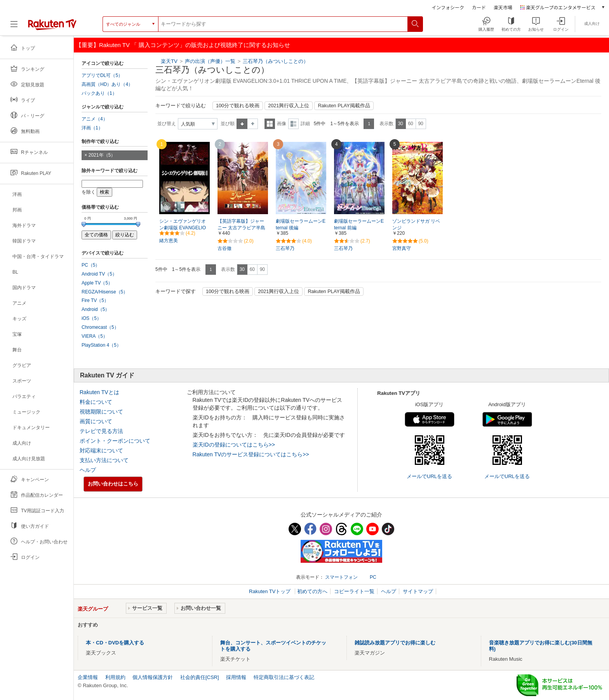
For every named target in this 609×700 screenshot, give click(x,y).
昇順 (242, 124)
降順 (253, 124)
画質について (96, 421)
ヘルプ (88, 470)
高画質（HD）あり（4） (107, 84)
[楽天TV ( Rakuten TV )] (52, 24)
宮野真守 (402, 248)
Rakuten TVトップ (271, 591)
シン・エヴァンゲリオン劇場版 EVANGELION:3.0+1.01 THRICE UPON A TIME (184, 228)
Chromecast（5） (100, 327)
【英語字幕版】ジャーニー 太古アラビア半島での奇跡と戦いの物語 (241, 228)
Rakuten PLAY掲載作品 (344, 106)
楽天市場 (503, 7)
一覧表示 (270, 124)
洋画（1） (92, 128)
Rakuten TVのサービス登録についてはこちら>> (251, 454)
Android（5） (96, 309)
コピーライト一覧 (354, 591)
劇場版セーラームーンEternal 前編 (359, 224)
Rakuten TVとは (99, 392)
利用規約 (115, 677)
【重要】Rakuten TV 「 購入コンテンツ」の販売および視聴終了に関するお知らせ (183, 45)
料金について (96, 402)
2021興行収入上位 (289, 106)
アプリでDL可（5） (102, 75)
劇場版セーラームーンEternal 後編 (301, 224)
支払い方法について (104, 460)
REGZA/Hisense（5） (105, 292)
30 (400, 124)
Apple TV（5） (97, 283)
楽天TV (169, 61)
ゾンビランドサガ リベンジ (416, 224)
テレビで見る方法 (101, 431)
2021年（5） (102, 155)
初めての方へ (312, 591)
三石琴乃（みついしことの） (276, 61)
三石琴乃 (285, 248)
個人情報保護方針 (153, 677)
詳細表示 (293, 124)
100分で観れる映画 (238, 106)
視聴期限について (101, 412)
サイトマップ (418, 591)
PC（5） (91, 265)
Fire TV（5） (95, 300)
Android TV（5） (99, 274)
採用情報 (236, 677)
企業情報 (88, 677)
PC (373, 577)
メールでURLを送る (429, 476)
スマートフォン (341, 577)
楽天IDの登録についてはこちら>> (234, 445)
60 (410, 124)
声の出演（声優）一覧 (210, 61)
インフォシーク (448, 7)
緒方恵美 (169, 241)
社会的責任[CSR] (200, 677)
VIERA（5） (95, 336)
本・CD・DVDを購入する (115, 643)
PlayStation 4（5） (101, 345)
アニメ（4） (95, 119)
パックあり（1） (99, 93)
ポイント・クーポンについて (115, 441)
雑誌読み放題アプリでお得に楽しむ (395, 643)
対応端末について (101, 450)
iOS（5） (91, 318)
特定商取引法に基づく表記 (284, 677)
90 (420, 124)
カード (479, 7)
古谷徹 (224, 248)
